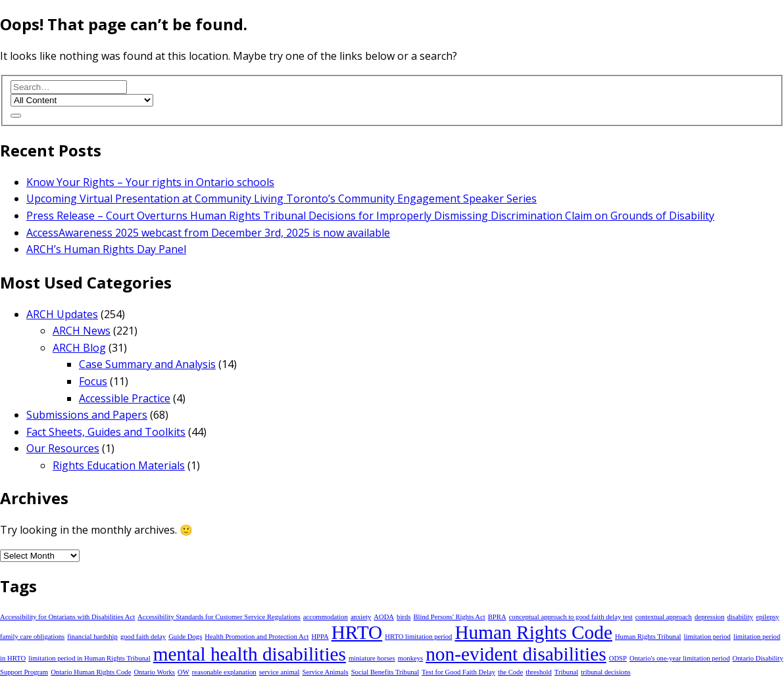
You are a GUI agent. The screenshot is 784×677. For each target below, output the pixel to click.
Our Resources (63, 448)
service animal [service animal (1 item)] (280, 672)
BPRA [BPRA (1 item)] (497, 617)
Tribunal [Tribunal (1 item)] (566, 672)
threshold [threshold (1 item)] (539, 672)
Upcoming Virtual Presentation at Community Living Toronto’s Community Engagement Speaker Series (282, 198)
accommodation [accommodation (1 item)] (326, 617)
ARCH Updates (62, 314)
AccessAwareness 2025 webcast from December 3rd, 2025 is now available (208, 233)
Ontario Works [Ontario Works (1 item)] (154, 672)
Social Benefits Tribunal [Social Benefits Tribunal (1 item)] (385, 672)
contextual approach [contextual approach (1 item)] (664, 617)
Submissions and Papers (87, 415)
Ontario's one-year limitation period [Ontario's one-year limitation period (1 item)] (680, 658)
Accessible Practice (125, 398)
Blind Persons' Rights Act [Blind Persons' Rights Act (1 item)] (449, 617)
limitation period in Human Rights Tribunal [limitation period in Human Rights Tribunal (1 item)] (89, 658)
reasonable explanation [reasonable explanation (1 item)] (224, 672)
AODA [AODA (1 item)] (384, 617)
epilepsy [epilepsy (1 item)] (768, 617)
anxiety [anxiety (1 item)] (361, 617)
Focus (93, 381)
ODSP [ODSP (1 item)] (618, 658)
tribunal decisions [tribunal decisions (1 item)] (605, 672)
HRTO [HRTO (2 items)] (357, 632)
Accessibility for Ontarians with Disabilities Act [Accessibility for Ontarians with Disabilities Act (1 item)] (67, 617)
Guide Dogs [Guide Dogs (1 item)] (185, 637)
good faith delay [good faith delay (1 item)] (143, 637)
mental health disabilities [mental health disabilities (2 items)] (250, 654)
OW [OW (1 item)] (184, 672)
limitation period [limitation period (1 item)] (707, 637)
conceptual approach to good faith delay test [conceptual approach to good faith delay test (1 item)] (571, 617)
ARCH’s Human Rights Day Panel (106, 249)
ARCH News (82, 331)
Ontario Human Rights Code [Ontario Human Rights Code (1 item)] (91, 672)
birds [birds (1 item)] (404, 617)
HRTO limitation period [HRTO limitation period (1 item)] (418, 637)
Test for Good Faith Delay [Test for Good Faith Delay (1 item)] (458, 672)
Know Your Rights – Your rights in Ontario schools (150, 182)
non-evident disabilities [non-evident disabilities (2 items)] (516, 654)
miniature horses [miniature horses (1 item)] (372, 658)
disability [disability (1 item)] (741, 617)
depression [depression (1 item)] (710, 617)
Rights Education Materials (119, 465)
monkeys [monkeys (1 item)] (410, 658)
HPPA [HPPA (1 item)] (320, 637)
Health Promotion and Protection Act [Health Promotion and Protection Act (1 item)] (257, 637)
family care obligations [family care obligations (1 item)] (32, 637)
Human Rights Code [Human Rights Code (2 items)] (533, 632)
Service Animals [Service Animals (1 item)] (326, 672)
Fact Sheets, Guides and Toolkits (106, 432)
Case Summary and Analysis (147, 364)
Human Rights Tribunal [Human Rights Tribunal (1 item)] (648, 637)
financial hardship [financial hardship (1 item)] (92, 637)
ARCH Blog (79, 348)
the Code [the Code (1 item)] (510, 672)
